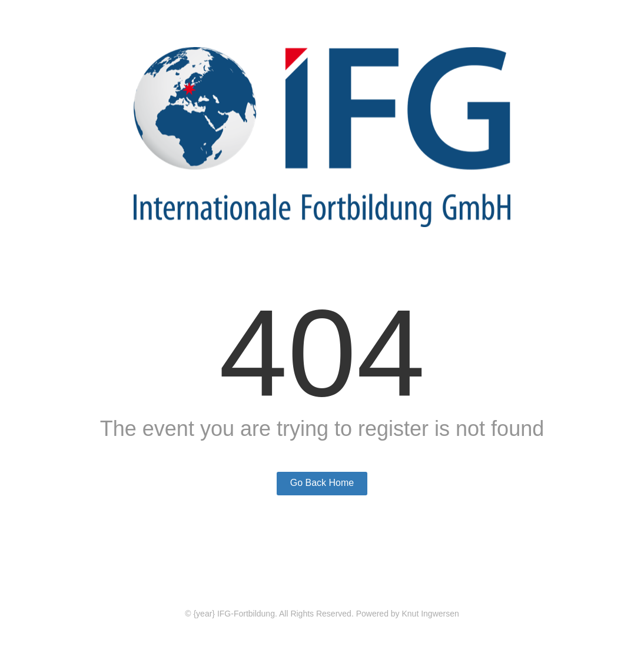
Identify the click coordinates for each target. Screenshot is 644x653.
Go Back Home (322, 483)
